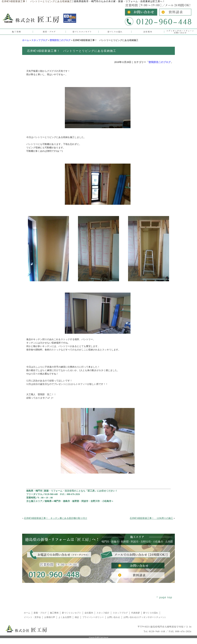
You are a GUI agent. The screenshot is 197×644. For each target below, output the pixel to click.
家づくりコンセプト (71, 613)
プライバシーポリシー (93, 617)
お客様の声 (50, 617)
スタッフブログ (39, 40)
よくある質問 (65, 617)
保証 (77, 617)
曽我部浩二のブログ (60, 40)
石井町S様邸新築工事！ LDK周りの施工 (151, 518)
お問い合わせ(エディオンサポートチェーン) (144, 617)
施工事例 (54, 613)
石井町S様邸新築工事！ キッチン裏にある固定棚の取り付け (56, 518)
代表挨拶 (135, 613)
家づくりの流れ (151, 613)
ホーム (26, 40)
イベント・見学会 (32, 617)
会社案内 (89, 613)
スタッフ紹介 (103, 613)
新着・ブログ (40, 613)
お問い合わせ (114, 617)
